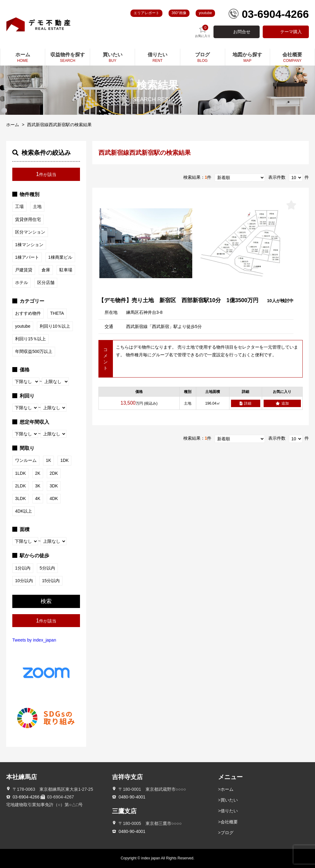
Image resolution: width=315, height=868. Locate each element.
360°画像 (179, 13)
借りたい (229, 811)
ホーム (13, 125)
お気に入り (203, 31)
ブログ (227, 833)
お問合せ (242, 32)
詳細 (245, 403)
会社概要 (229, 822)
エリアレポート (146, 13)
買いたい (229, 800)
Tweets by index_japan (34, 640)
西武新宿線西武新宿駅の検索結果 (59, 125)
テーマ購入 (291, 32)
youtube (205, 13)
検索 (46, 601)
